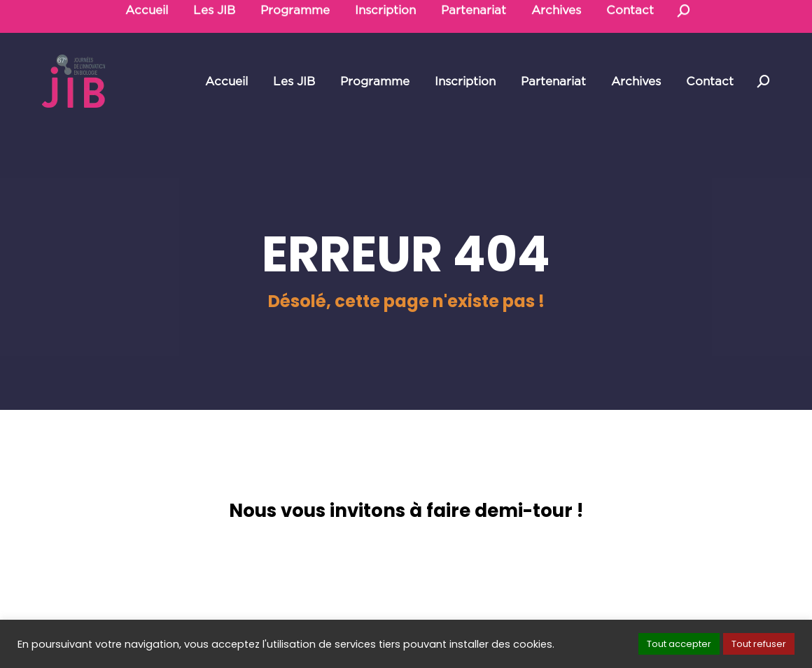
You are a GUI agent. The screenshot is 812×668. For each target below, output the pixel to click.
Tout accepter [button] (679, 644)
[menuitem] (226, 81)
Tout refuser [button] (759, 644)
